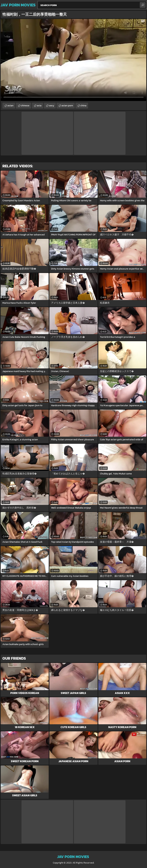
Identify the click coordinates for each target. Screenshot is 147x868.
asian (10, 106)
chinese (25, 106)
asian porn (67, 106)
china (83, 106)
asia (39, 106)
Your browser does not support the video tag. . (73, 60)
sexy (51, 106)
